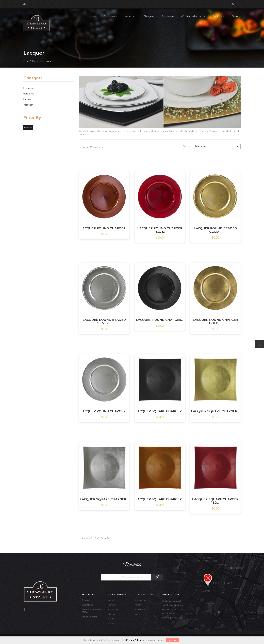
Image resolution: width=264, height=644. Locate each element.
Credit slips (141, 610)
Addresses (140, 614)
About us (113, 600)
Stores (111, 619)
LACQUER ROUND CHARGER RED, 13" (160, 230)
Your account (145, 594)
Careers (112, 605)
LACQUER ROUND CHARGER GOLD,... (215, 321)
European (28, 88)
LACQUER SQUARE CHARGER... (160, 411)
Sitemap (112, 614)
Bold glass (29, 94)
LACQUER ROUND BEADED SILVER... (104, 321)
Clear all (28, 127)
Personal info (141, 600)
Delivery (85, 600)
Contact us (114, 610)
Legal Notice (87, 605)
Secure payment (89, 617)
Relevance (217, 147)
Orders (138, 605)
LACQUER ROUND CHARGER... (104, 228)
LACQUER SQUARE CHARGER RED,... (215, 501)
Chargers (33, 78)
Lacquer (28, 99)
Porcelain (28, 105)
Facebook (24, 610)
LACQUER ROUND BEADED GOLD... (215, 230)
